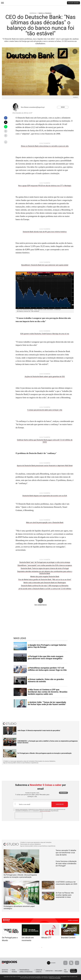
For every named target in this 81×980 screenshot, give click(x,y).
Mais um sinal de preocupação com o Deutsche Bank (45, 523)
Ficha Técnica (14, 971)
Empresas (33, 13)
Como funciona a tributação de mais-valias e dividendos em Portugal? (66, 864)
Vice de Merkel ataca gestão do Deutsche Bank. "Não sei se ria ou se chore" (45, 580)
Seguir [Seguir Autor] (63, 107)
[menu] (2, 3)
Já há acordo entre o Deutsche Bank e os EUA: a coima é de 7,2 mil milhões (45, 589)
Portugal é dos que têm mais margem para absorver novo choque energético (46, 657)
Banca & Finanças (45, 13)
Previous (23, 947)
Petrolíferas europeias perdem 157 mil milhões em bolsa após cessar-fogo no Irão (47, 669)
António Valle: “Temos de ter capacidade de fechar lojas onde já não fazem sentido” (47, 703)
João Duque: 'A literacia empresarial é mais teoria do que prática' (39, 730)
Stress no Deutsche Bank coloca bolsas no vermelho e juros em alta (45, 146)
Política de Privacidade (55, 978)
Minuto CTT (46, 938)
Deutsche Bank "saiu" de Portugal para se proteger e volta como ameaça (45, 562)
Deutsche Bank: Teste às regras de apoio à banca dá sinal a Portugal (45, 568)
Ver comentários (41, 605)
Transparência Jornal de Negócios (26, 971)
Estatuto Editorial (5, 971)
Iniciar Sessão (73, 3)
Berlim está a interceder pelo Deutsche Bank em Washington (45, 583)
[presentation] (28, 816)
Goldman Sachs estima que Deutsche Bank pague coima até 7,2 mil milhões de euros (45, 441)
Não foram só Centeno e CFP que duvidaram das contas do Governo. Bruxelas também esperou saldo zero (48, 692)
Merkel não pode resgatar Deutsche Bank (45, 577)
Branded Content (68, 938)
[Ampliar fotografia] (75, 51)
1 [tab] (39, 948)
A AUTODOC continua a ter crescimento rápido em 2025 (66, 883)
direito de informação (45, 811)
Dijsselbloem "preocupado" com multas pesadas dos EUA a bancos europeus (45, 565)
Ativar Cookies (73, 971)
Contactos (49, 971)
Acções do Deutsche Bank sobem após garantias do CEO (45, 377)
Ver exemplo (63, 793)
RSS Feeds (66, 971)
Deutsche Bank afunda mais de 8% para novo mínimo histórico (45, 232)
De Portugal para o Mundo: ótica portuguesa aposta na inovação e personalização (44, 753)
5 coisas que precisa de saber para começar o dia (45, 410)
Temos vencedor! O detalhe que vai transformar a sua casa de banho (66, 853)
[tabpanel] (50, 932)
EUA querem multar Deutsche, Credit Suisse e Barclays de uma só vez (45, 334)
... (6, 142)
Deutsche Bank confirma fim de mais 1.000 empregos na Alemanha (45, 586)
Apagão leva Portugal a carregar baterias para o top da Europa (47, 646)
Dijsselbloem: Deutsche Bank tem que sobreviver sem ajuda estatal (45, 265)
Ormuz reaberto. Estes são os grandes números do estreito (46, 680)
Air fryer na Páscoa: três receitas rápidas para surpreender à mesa (65, 895)
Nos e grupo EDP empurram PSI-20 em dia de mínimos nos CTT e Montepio (45, 186)
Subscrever (60, 804)
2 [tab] (42, 948)
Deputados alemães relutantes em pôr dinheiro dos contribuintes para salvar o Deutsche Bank (45, 572)
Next (59, 947)
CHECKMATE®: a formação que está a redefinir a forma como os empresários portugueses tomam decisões (48, 742)
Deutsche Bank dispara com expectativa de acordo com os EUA (45, 496)
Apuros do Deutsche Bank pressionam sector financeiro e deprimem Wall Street (45, 466)
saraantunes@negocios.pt (37, 107)
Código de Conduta (39, 971)
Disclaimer (58, 971)
